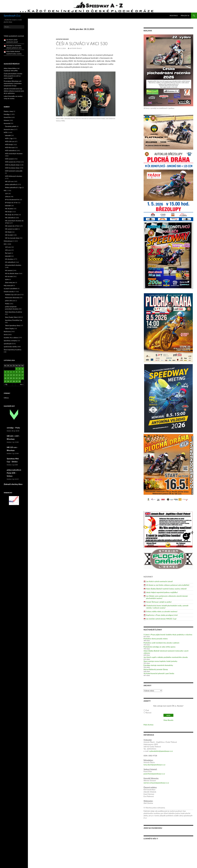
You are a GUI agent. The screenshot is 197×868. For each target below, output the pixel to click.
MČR (5, 132)
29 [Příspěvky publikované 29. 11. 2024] (17, 381)
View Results (168, 720)
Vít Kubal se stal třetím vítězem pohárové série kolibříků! (168, 585)
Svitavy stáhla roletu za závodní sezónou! (162, 611)
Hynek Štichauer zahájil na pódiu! (159, 602)
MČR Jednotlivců (11, 151)
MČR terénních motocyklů (14, 171)
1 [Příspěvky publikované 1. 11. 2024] (17, 369)
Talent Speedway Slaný (13, 325)
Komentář (7, 123)
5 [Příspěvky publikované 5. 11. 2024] (8, 372)
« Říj (6, 384)
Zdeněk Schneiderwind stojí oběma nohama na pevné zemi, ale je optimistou (14, 91)
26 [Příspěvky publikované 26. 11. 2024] (8, 381)
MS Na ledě (9, 276)
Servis (6, 335)
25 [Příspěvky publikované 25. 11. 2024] (5, 381)
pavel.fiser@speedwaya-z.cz (154, 774)
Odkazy (6, 398)
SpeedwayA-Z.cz (12, 16)
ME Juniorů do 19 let (12, 226)
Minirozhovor (8, 241)
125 (6, 193)
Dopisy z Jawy (8, 111)
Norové (148, 713)
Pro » (22, 384)
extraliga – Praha (13, 428)
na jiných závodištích (11, 289)
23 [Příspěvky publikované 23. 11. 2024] (19, 378)
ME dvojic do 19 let (11, 215)
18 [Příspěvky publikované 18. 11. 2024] (5, 378)
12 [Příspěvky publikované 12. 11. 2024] (8, 375)
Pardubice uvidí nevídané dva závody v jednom (162, 643)
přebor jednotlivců (11, 184)
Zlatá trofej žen (10, 282)
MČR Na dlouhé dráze (12, 165)
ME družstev (9, 209)
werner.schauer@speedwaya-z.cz (156, 783)
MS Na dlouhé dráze (12, 273)
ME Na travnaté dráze (12, 238)
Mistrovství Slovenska (12, 298)
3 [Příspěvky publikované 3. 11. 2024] (22, 369)
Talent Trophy (9, 328)
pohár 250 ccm (10, 301)
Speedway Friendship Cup (14, 320)
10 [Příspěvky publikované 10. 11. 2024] (22, 372)
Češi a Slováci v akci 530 (82, 43)
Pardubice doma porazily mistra (156, 639)
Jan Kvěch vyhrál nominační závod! (159, 581)
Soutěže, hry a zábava (11, 338)
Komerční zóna (9, 129)
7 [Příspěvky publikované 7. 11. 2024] (14, 372)
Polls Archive (149, 725)
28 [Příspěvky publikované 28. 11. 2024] (14, 381)
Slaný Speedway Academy (14, 312)
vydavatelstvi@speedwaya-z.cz (161, 751)
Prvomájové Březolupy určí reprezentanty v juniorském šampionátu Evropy (13, 83)
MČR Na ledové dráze (12, 168)
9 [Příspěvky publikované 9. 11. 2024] (20, 372)
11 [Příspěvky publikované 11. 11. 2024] (5, 375)
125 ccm (8, 247)
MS (5, 244)
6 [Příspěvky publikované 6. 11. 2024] (11, 372)
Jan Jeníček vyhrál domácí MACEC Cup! (161, 619)
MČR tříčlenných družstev (14, 176)
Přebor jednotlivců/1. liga (13, 187)
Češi (147, 710)
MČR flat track (10, 147)
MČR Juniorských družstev (14, 154)
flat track (8, 253)
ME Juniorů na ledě (11, 229)
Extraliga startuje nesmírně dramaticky (158, 665)
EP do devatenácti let (12, 200)
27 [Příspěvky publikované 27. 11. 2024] (11, 381)
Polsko (7, 304)
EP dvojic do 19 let (11, 203)
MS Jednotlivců (10, 262)
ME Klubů (8, 232)
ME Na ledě (9, 235)
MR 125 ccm (9, 181)
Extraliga (7, 114)
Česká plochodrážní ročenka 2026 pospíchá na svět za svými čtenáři (13, 76)
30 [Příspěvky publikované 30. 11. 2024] (19, 381)
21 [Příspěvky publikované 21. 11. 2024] (14, 378)
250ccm (8, 197)
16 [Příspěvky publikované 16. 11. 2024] (19, 375)
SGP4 (7, 279)
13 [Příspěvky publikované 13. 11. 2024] (11, 375)
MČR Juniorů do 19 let (13, 162)
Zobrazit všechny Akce (13, 484)
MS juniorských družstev (13, 265)
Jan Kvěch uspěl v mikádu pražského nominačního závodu (166, 657)
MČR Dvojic (9, 144)
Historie (6, 120)
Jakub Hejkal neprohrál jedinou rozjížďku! (162, 592)
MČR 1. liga (9, 138)
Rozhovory (7, 332)
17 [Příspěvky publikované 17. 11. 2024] (22, 375)
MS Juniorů (9, 270)
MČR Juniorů (9, 159)
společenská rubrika (10, 347)
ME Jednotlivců (10, 218)
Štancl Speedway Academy (13, 350)
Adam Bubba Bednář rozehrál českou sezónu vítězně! (166, 589)
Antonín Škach (76, 48)
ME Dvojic (8, 212)
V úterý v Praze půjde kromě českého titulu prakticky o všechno (168, 635)
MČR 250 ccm (10, 141)
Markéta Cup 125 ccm (12, 295)
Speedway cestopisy (10, 341)
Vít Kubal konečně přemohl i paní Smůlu (159, 673)
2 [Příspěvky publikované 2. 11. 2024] (20, 369)
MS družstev (9, 259)
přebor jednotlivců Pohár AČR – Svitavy (14, 473)
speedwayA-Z (8, 344)
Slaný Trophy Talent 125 (13, 317)
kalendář (8, 135)
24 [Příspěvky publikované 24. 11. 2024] (22, 378)
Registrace (174, 16)
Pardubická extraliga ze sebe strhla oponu (159, 647)
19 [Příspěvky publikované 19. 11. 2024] (8, 378)
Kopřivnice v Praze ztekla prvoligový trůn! (162, 615)
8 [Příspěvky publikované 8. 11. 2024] (17, 372)
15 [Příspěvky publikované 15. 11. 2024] (17, 375)
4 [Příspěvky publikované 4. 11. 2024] (5, 372)
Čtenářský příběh (11, 126)
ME (5, 190)
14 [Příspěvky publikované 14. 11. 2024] (14, 375)
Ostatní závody (62, 39)
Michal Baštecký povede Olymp (156, 669)
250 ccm (8, 250)
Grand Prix (7, 117)
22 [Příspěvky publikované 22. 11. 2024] (17, 378)
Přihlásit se (185, 16)
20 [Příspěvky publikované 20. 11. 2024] (11, 378)
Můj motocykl (8, 285)
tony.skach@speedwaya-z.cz (154, 765)
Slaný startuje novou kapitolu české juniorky (160, 661)
